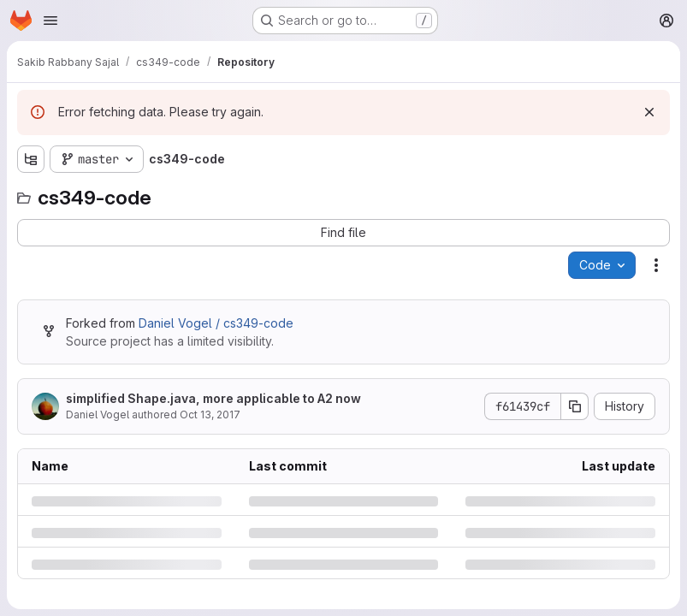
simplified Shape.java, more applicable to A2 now (213, 398)
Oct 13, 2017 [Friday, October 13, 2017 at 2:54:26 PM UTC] (210, 415)
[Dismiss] (649, 112)
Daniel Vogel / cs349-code (216, 323)
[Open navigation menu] (50, 21)
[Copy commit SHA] (575, 406)
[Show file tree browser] (31, 159)
